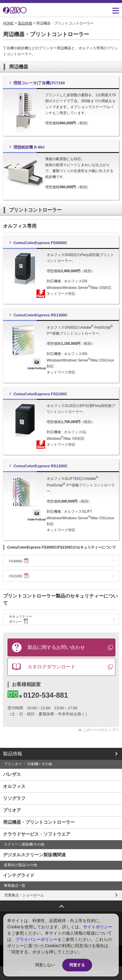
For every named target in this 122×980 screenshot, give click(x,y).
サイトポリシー (98, 927)
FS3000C (19, 561)
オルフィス (14, 786)
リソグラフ (14, 798)
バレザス (12, 774)
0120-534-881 (38, 695)
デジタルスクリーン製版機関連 (34, 855)
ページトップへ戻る (61, 904)
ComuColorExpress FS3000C (40, 243)
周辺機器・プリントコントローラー (39, 822)
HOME (8, 23)
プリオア (12, 810)
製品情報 (25, 23)
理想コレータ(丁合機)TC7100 (39, 83)
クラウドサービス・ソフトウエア (37, 834)
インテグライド (19, 875)
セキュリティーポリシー (20, 619)
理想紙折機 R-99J (29, 147)
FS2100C (19, 575)
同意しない (45, 965)
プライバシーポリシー (36, 939)
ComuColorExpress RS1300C (41, 315)
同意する (77, 965)
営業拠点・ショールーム (24, 895)
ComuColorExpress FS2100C (40, 394)
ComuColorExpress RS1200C (41, 466)
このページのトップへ (101, 730)
